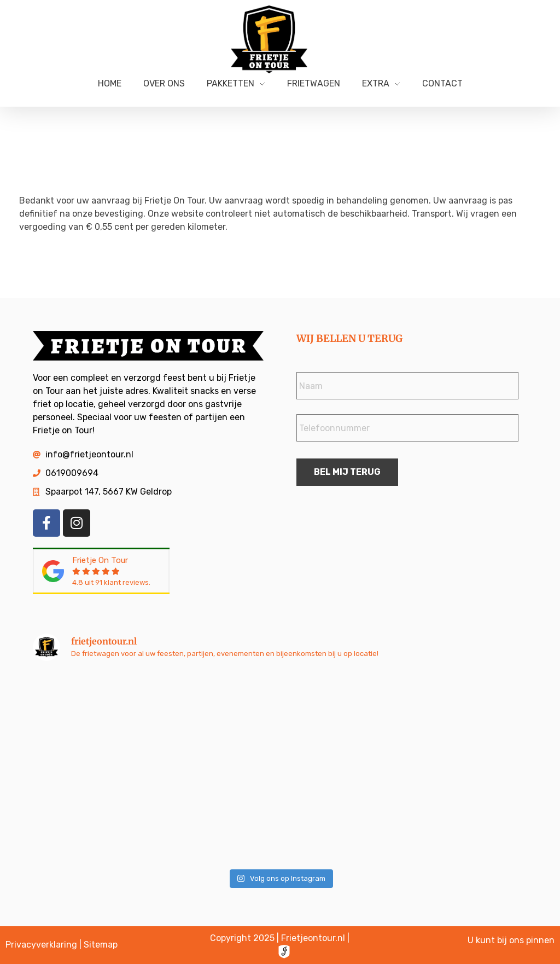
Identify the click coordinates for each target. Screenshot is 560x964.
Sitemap (101, 945)
